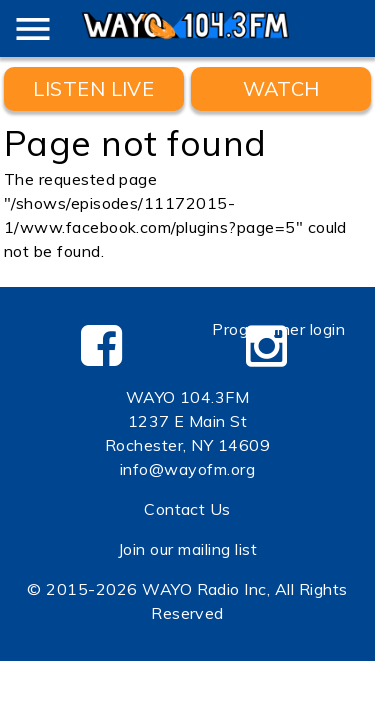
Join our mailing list (187, 549)
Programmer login (278, 329)
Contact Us (187, 509)
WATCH (281, 88)
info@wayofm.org (187, 469)
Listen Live (93, 88)
